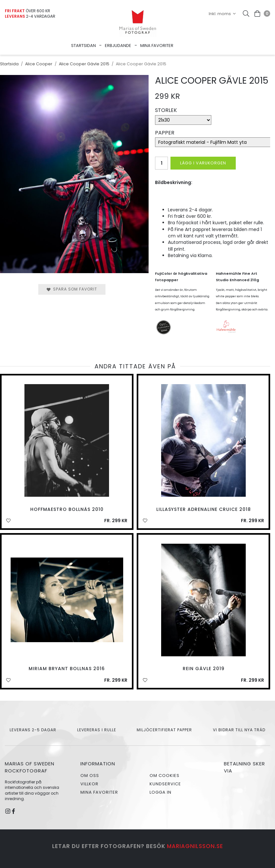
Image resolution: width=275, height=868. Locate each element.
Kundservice (165, 784)
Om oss (90, 776)
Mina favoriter (157, 46)
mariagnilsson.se (195, 846)
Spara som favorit (72, 289)
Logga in (160, 792)
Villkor (89, 784)
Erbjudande (118, 46)
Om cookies (165, 776)
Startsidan (83, 46)
